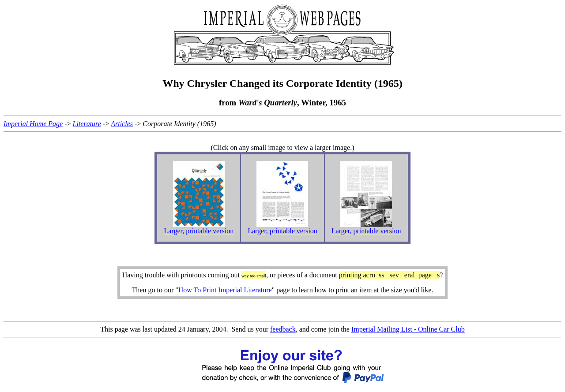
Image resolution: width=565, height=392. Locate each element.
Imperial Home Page (33, 124)
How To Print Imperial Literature (225, 290)
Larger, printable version (199, 231)
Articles (122, 124)
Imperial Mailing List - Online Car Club (408, 329)
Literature (87, 124)
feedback (283, 329)
